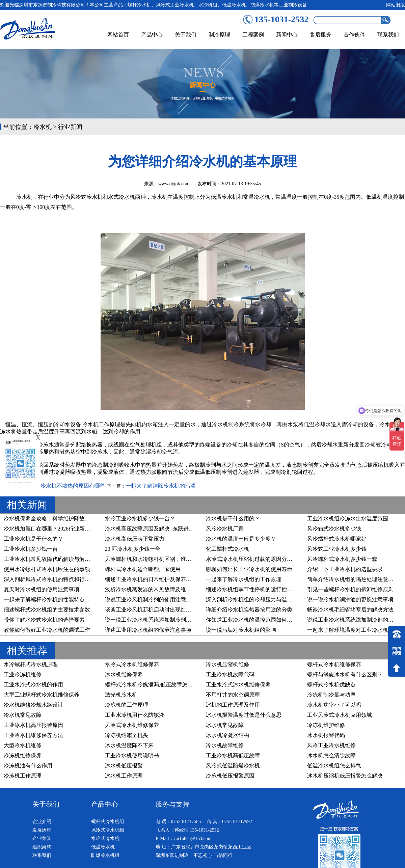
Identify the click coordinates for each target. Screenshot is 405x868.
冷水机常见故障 (23, 715)
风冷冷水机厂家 (225, 529)
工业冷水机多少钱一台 (31, 549)
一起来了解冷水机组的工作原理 (244, 579)
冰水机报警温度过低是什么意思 (244, 715)
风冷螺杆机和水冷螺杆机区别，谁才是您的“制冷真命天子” (175, 559)
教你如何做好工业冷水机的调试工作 (47, 630)
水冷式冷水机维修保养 (132, 664)
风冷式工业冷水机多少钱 (337, 549)
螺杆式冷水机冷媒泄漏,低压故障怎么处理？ (157, 685)
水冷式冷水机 (105, 838)
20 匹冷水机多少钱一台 (133, 549)
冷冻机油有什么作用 (28, 766)
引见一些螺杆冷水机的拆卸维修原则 (350, 589)
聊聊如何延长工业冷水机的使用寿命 (249, 569)
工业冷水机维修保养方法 (33, 735)
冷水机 (43, 127)
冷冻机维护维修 (326, 725)
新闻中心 (287, 35)
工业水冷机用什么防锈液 (135, 715)
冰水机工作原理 (124, 776)
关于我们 (186, 35)
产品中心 (152, 35)
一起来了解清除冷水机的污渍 (161, 486)
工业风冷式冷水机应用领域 (340, 715)
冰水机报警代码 (326, 735)
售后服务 (321, 35)
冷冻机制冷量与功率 (331, 695)
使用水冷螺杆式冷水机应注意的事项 (47, 569)
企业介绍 (42, 822)
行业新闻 (70, 127)
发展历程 (42, 830)
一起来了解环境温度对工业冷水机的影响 (356, 630)
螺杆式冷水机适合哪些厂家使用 (143, 569)
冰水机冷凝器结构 (227, 735)
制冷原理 (219, 35)
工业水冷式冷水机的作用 (33, 685)
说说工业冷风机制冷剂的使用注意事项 (151, 600)
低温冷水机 (103, 847)
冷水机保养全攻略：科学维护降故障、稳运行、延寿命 (69, 519)
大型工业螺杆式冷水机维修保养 (42, 695)
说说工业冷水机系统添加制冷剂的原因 (353, 620)
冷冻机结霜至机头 (127, 735)
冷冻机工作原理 (23, 776)
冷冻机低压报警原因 (230, 776)
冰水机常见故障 (225, 725)
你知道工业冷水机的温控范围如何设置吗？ (257, 620)
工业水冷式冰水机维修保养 (238, 685)
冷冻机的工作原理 (127, 705)
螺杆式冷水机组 (108, 822)
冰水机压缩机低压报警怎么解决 (345, 776)
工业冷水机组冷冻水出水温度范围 (348, 519)
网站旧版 (396, 5)
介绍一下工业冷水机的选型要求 (345, 569)
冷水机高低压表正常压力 (135, 539)
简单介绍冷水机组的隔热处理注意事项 (353, 579)
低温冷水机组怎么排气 (334, 766)
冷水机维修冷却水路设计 (33, 705)
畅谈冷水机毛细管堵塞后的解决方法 (350, 610)
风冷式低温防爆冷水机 (233, 766)
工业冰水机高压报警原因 (33, 725)
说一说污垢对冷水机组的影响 (241, 630)
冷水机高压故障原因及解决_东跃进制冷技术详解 (163, 529)
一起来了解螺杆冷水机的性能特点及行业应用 (58, 600)
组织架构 (42, 847)
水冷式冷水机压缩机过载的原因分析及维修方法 (263, 559)
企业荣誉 (42, 838)
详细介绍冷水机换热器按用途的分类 (249, 610)
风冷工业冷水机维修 (331, 745)
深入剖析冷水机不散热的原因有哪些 (62, 486)
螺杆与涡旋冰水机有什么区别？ (345, 674)
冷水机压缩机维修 (227, 664)
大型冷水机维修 (23, 745)
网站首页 (118, 35)
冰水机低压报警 (124, 766)
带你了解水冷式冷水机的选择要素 (44, 620)
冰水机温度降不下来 (129, 745)
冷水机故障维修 (225, 745)
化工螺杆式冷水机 (227, 549)
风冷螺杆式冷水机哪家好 (337, 539)
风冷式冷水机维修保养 (132, 725)
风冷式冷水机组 (108, 830)
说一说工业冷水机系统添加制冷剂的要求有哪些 (162, 620)
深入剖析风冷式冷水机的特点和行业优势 (52, 579)
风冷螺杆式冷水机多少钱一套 (342, 559)
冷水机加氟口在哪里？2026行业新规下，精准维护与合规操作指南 (82, 529)
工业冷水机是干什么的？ (33, 539)
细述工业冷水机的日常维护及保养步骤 (151, 579)
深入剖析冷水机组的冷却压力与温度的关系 (257, 600)
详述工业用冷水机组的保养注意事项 (148, 630)
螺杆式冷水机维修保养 (334, 664)
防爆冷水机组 (105, 855)
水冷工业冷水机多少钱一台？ (140, 519)
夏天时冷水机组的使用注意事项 (42, 589)
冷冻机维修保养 (23, 755)
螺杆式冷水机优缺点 (331, 685)
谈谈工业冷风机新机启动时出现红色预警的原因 (162, 610)
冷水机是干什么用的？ (233, 519)
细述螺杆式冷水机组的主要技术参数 (47, 610)
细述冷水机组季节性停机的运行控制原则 (254, 589)
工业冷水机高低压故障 (233, 755)
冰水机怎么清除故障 (331, 755)
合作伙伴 (354, 35)
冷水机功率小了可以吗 (334, 705)
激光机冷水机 (121, 695)
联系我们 (388, 35)
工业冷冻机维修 (23, 674)
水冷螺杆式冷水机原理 (31, 664)
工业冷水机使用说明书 (132, 755)
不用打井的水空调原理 (233, 695)
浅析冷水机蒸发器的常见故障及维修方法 (154, 589)
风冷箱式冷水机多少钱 (334, 529)
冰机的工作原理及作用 (233, 705)
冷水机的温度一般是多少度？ (241, 539)
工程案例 (253, 35)
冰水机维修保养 (124, 674)
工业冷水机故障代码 (230, 674)
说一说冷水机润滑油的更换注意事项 (350, 600)
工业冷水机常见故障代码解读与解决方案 (52, 559)
